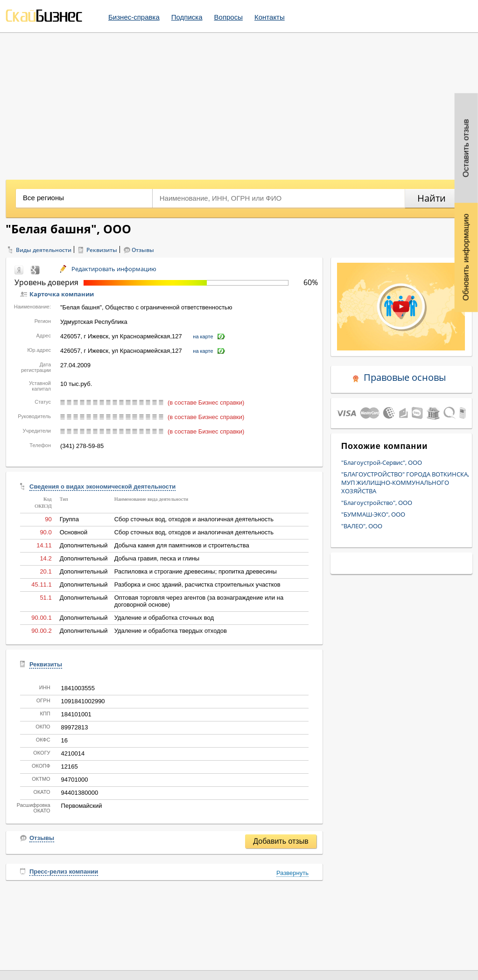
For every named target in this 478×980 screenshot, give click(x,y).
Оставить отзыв (466, 148)
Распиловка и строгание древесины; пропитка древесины (196, 571)
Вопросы (228, 17)
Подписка (187, 17)
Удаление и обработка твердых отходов (171, 631)
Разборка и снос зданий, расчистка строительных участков (197, 584)
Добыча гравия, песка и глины (157, 558)
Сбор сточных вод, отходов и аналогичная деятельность (194, 519)
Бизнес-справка (134, 17)
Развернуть (292, 873)
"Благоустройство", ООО (377, 503)
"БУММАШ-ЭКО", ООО (373, 514)
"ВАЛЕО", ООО (362, 526)
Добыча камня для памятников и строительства (182, 545)
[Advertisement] (239, 103)
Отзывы (143, 250)
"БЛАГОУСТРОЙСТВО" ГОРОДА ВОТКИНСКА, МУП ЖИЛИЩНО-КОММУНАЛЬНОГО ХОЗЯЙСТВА (405, 483)
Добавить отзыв (281, 841)
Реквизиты (102, 250)
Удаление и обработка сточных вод (164, 618)
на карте (203, 336)
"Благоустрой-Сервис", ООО (382, 462)
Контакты (270, 17)
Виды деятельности (44, 250)
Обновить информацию (466, 257)
